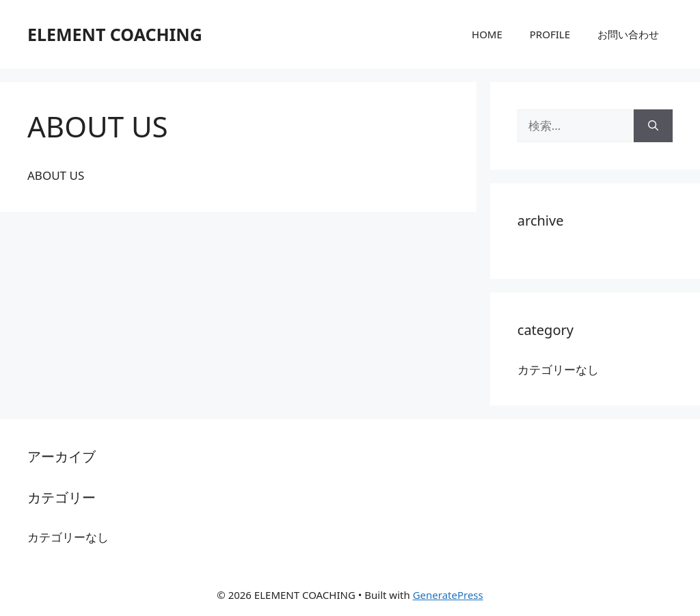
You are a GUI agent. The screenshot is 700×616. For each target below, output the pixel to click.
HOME (487, 34)
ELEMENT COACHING (115, 34)
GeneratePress (448, 595)
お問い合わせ (628, 34)
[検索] (653, 126)
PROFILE (550, 34)
